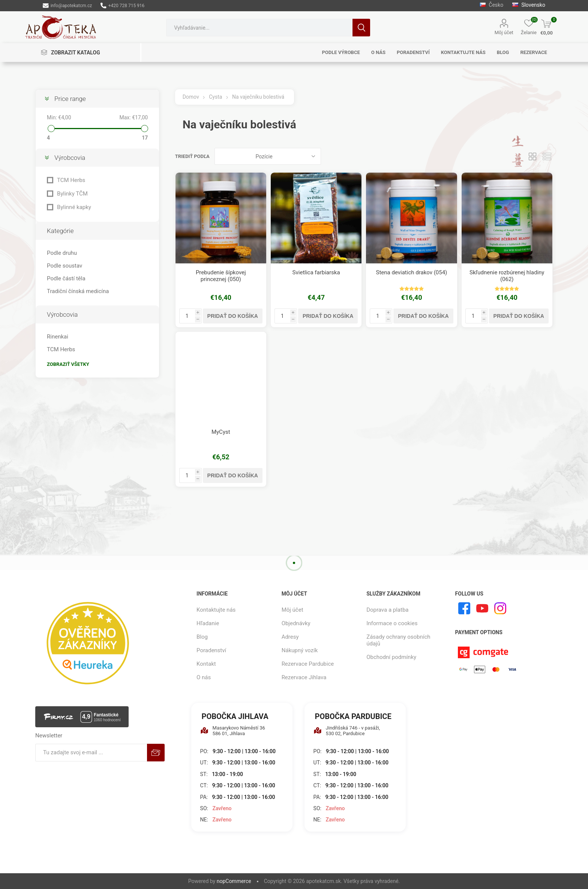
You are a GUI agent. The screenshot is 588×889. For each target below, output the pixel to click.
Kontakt (206, 664)
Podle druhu (62, 253)
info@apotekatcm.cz (67, 6)
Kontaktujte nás (216, 610)
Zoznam (547, 156)
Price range (70, 99)
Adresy (290, 637)
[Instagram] (500, 608)
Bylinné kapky (74, 207)
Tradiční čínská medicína (78, 291)
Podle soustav (64, 266)
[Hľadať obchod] (259, 28)
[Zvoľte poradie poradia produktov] (268, 156)
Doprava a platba (387, 610)
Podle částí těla (66, 278)
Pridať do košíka (233, 316)
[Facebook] (464, 608)
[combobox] (259, 28)
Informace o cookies (392, 623)
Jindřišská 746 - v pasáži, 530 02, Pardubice (347, 731)
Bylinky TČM (72, 194)
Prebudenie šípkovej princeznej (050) (221, 276)
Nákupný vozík (300, 650)
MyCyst (221, 432)
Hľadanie (361, 28)
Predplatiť (156, 753)
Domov (191, 97)
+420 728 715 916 (122, 6)
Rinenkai (58, 337)
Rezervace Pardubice (308, 664)
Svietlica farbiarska (316, 272)
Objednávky (296, 623)
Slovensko (529, 5)
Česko (491, 5)
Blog (202, 637)
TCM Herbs (71, 180)
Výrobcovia (70, 158)
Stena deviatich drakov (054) (412, 272)
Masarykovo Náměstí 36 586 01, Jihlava (233, 731)
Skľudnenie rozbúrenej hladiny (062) (507, 276)
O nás (204, 677)
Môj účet (504, 32)
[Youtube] (482, 608)
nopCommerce (234, 881)
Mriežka (533, 156)
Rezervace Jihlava (304, 677)
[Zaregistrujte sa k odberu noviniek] (91, 753)
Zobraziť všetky (68, 364)
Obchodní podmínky (391, 657)
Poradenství (211, 650)
